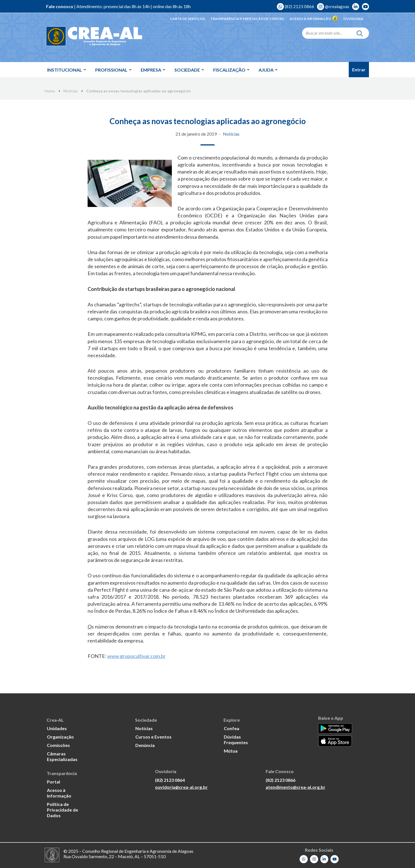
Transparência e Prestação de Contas (247, 19)
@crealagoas (333, 6)
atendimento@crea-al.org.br (296, 787)
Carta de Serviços (187, 19)
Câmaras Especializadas (62, 756)
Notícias (71, 91)
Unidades (57, 728)
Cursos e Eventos (153, 737)
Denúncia (145, 745)
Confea (232, 728)
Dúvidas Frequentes (236, 740)
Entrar (359, 70)
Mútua (231, 751)
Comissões (58, 745)
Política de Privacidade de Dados (62, 810)
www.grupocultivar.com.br (136, 656)
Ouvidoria (353, 19)
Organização (60, 737)
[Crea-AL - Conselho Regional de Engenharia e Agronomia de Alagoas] (86, 37)
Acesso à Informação (313, 19)
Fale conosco (60, 6)
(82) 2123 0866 (296, 6)
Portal (53, 782)
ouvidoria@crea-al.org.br (181, 787)
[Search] (328, 33)
